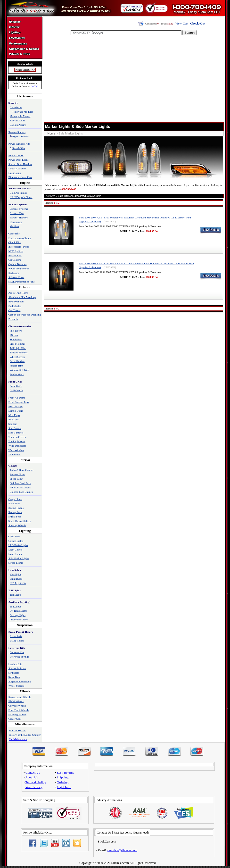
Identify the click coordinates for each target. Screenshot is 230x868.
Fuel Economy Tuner (20, 238)
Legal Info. (64, 787)
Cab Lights (14, 536)
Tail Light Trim (18, 348)
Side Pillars (16, 339)
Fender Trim (16, 366)
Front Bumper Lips (19, 402)
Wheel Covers (17, 357)
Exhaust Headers (19, 217)
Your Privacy (34, 787)
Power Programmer (19, 268)
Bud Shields (15, 306)
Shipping (63, 777)
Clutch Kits (15, 242)
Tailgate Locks (18, 120)
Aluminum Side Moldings (22, 297)
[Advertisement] (133, 81)
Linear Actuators (17, 168)
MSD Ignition (16, 251)
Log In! (34, 86)
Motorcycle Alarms (20, 116)
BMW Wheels (16, 701)
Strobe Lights (16, 563)
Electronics (25, 38)
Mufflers (14, 226)
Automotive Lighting (25, 33)
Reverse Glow (17, 474)
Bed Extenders (16, 301)
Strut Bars (14, 673)
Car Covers (15, 310)
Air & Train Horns (18, 293)
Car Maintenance (18, 739)
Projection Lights (19, 619)
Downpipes (16, 222)
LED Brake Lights (18, 545)
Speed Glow (16, 479)
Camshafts (14, 234)
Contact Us (33, 772)
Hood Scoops (16, 406)
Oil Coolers (15, 260)
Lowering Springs (19, 657)
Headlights (16, 574)
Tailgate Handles (19, 352)
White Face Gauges (20, 487)
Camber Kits (15, 664)
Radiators (14, 273)
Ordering (63, 782)
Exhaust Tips (17, 213)
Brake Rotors (17, 641)
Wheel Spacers (16, 686)
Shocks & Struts (17, 668)
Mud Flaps (14, 415)
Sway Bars (14, 677)
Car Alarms (16, 107)
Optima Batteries (18, 264)
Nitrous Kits (15, 255)
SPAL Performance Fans (22, 282)
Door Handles (17, 361)
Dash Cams (15, 173)
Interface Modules (23, 112)
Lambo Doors (16, 411)
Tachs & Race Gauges (21, 470)
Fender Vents (17, 374)
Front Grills (16, 386)
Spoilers (13, 424)
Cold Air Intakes (19, 193)
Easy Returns (65, 772)
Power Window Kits (19, 144)
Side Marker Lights (19, 558)
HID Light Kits (18, 583)
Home (51, 134)
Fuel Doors (16, 331)
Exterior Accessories (25, 22)
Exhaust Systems (19, 209)
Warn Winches (16, 450)
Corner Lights (16, 541)
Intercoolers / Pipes (19, 247)
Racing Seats (15, 512)
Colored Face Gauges (21, 492)
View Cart (181, 23)
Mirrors (14, 335)
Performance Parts (25, 44)
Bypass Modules (21, 136)
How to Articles (17, 730)
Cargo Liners (16, 499)
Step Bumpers (16, 433)
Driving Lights (18, 615)
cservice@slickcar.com (122, 850)
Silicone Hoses (16, 277)
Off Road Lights (18, 611)
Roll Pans (14, 419)
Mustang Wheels (17, 714)
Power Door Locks (19, 160)
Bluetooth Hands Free (20, 177)
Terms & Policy (36, 782)
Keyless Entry (16, 155)
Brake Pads (16, 636)
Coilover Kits (17, 652)
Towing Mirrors (17, 441)
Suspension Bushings (20, 681)
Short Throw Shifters (20, 521)
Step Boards (15, 428)
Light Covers (16, 550)
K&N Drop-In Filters (21, 197)
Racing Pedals (16, 508)
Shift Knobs (15, 517)
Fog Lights (16, 606)
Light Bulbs (16, 579)
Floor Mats (14, 503)
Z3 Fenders (15, 454)
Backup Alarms (18, 125)
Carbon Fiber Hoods (19, 315)
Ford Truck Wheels (19, 710)
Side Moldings (17, 344)
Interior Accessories (25, 28)
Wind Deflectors (17, 446)
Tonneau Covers (17, 437)
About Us (31, 777)
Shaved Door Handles (20, 164)
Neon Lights (15, 554)
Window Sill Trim (19, 370)
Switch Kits (19, 148)
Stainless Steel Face (20, 483)
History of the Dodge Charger (25, 735)
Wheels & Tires (25, 54)
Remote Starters (17, 132)
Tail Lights (16, 595)
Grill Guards (16, 390)
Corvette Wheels (17, 706)
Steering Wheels (17, 525)
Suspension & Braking (25, 49)
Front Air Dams (17, 398)
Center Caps (15, 719)
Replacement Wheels (20, 697)
